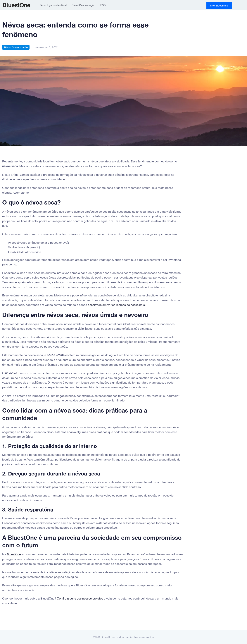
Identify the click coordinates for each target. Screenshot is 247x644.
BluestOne (17, 5)
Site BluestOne (219, 5)
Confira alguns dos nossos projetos (80, 598)
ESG (103, 5)
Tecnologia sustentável (53, 5)
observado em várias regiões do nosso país (116, 305)
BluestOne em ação (83, 5)
